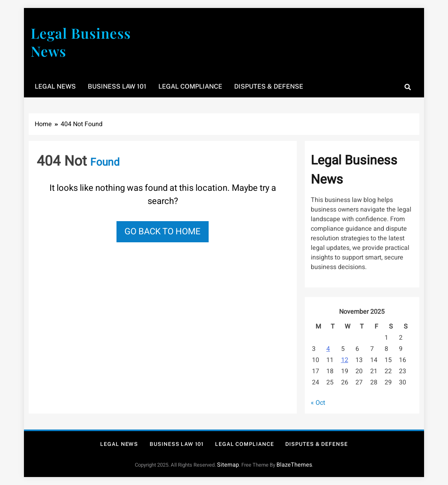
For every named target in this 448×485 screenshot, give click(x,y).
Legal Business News (81, 42)
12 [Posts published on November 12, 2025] (345, 360)
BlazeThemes (294, 465)
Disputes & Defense (269, 86)
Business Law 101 (117, 86)
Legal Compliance (190, 86)
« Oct (318, 403)
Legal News (55, 86)
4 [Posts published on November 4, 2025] (328, 349)
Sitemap (228, 465)
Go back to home (163, 232)
